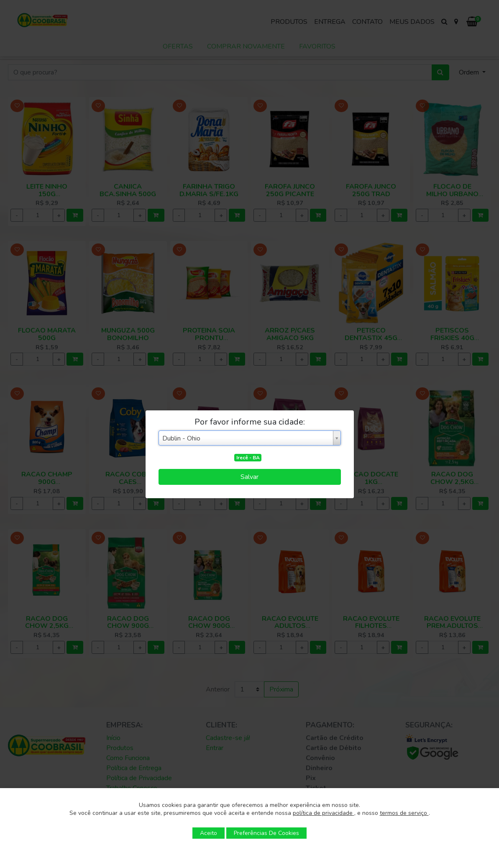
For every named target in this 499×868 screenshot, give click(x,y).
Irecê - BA (248, 458)
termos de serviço (404, 813)
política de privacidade (324, 813)
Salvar (249, 477)
